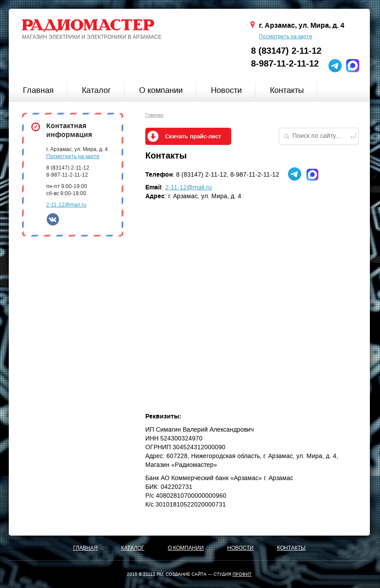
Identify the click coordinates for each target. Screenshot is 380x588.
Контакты (287, 90)
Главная (38, 90)
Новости (226, 90)
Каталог (96, 90)
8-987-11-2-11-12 (285, 64)
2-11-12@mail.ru (66, 205)
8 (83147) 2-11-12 (286, 51)
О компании (161, 90)
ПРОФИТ (242, 574)
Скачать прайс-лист (193, 137)
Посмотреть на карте (286, 37)
